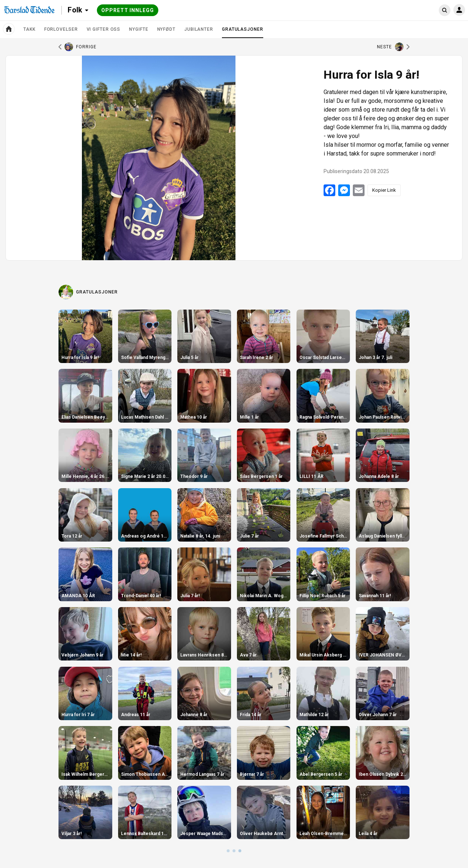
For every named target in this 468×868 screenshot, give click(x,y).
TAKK (29, 29)
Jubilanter (199, 29)
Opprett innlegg (128, 10)
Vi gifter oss (104, 29)
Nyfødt (166, 29)
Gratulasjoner (243, 32)
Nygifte (139, 29)
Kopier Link (384, 190)
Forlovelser (61, 29)
